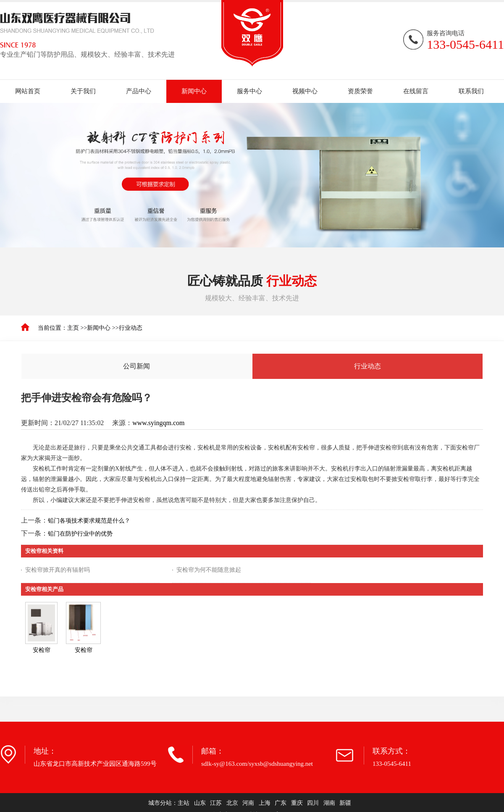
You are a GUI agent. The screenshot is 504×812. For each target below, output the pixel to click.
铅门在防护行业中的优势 (80, 534)
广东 (281, 803)
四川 (313, 803)
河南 (248, 803)
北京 (232, 803)
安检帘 (42, 650)
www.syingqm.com (158, 423)
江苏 (216, 803)
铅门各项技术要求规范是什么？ (89, 521)
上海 (265, 803)
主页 (73, 328)
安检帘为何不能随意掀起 (209, 570)
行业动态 (131, 328)
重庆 (297, 803)
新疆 (345, 803)
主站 (184, 803)
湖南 (329, 803)
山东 (200, 803)
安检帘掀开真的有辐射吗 (58, 570)
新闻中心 (99, 328)
